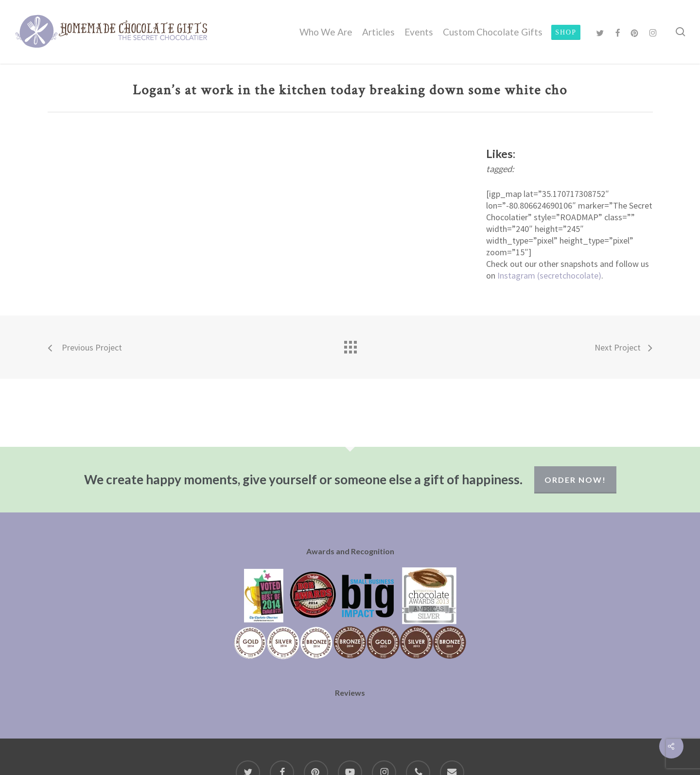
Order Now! (575, 480)
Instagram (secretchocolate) (549, 275)
